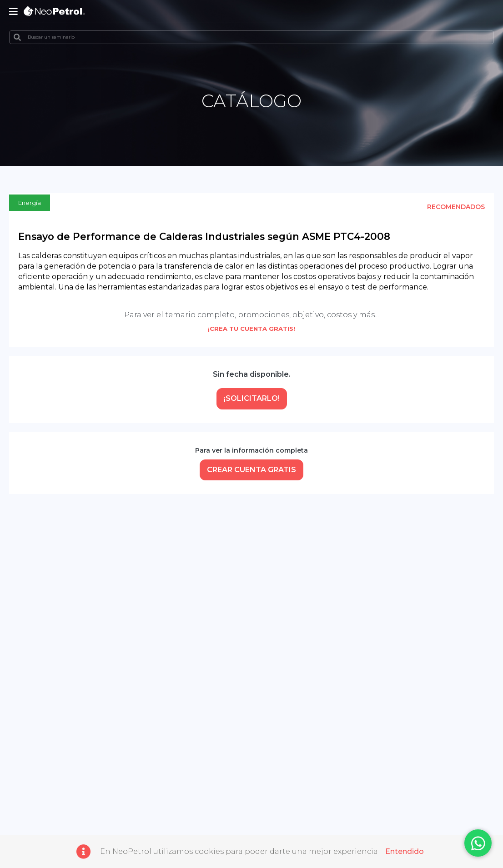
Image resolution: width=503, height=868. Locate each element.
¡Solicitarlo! (252, 398)
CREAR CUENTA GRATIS (251, 470)
